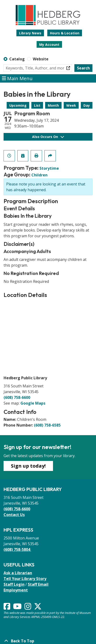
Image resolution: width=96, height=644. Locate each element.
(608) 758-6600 (17, 397)
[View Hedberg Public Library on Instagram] (28, 608)
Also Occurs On (48, 137)
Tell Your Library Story (25, 579)
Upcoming (18, 105)
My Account (49, 45)
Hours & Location (65, 33)
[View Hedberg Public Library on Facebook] (7, 608)
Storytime (49, 168)
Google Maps (33, 403)
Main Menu (17, 79)
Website (41, 59)
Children (39, 175)
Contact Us (14, 515)
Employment (16, 590)
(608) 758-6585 (47, 425)
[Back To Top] (48, 641)
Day (87, 105)
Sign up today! (28, 466)
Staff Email (38, 584)
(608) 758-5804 (17, 549)
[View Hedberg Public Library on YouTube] (18, 608)
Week (71, 105)
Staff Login (14, 584)
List (37, 105)
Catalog (17, 59)
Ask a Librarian (18, 573)
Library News (30, 33)
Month (53, 105)
